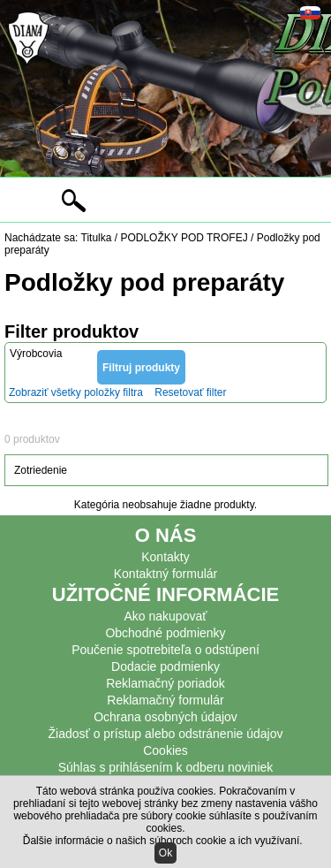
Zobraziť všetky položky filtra (76, 392)
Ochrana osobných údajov (165, 717)
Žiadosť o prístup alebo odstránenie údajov (166, 734)
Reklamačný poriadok (165, 683)
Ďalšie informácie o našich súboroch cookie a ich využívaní (162, 841)
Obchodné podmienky (165, 633)
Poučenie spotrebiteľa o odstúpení (165, 650)
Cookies (165, 750)
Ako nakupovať (166, 616)
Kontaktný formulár (166, 574)
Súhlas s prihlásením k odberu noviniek (166, 767)
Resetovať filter (190, 392)
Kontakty (165, 557)
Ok (165, 853)
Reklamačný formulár (165, 700)
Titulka (97, 238)
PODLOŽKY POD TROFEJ (184, 238)
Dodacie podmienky (165, 666)
